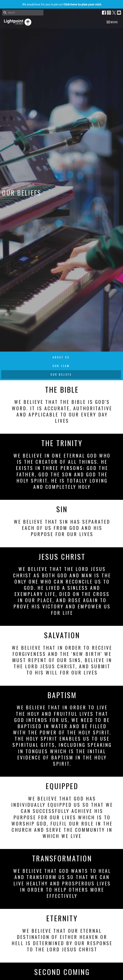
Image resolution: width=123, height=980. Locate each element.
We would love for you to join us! (62, 4)
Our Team (61, 366)
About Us (61, 357)
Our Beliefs (61, 374)
